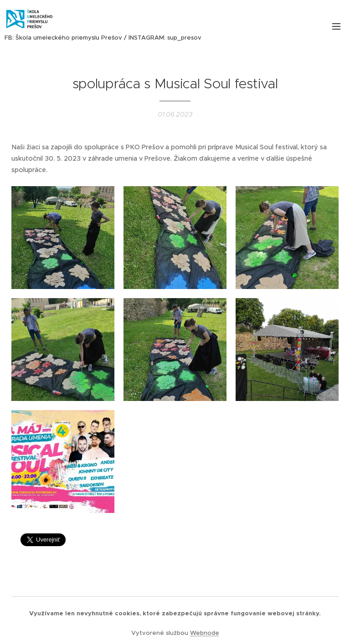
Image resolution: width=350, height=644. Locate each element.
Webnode (205, 633)
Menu (336, 26)
